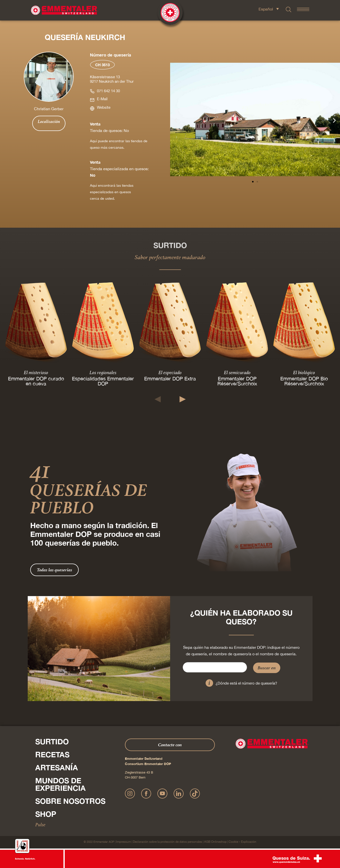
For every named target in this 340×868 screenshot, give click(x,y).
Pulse (40, 825)
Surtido (52, 742)
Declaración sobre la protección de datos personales (168, 842)
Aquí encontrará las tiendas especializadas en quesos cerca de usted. (112, 192)
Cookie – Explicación (242, 842)
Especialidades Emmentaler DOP (103, 381)
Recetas (52, 755)
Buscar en (267, 668)
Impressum (124, 842)
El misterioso (36, 372)
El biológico (304, 372)
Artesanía (57, 768)
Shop (46, 814)
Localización (49, 121)
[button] (176, 120)
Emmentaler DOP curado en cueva (36, 381)
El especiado (170, 372)
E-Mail (102, 99)
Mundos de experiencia (60, 784)
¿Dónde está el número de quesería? (246, 683)
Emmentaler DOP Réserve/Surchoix (237, 381)
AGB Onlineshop (215, 842)
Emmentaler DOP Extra (170, 379)
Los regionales (103, 372)
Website (104, 107)
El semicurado (237, 372)
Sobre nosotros (70, 801)
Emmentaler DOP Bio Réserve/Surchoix (304, 381)
